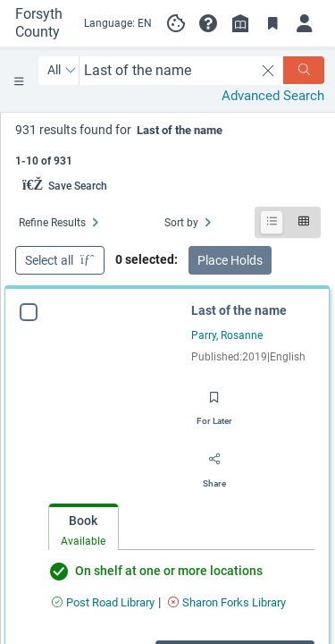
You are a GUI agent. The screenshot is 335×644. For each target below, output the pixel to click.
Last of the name (239, 310)
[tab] (84, 527)
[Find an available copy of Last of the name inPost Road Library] (103, 602)
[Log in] (305, 23)
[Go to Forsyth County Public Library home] (42, 23)
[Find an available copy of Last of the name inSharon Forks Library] (227, 602)
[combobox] (167, 70)
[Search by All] (62, 71)
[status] (168, 144)
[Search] (304, 70)
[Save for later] (214, 402)
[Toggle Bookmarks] (272, 23)
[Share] (214, 465)
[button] (208, 23)
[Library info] (240, 23)
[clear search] (268, 71)
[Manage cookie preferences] (176, 23)
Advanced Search (273, 96)
